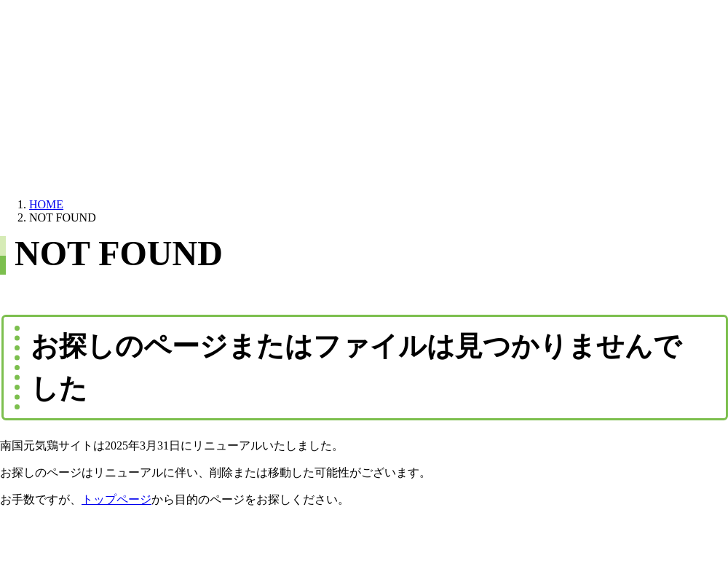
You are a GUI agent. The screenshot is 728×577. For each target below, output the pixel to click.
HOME (46, 204)
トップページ (116, 499)
